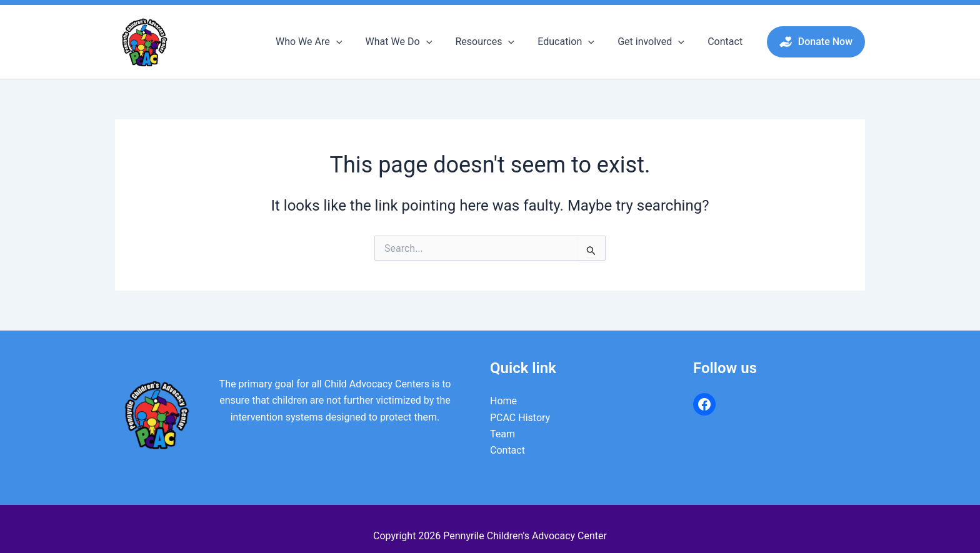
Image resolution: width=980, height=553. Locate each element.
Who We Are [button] (327, 42)
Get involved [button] (656, 42)
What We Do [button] (414, 42)
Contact (727, 42)
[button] (354, 42)
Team (502, 434)
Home (503, 401)
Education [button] (575, 42)
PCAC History (520, 418)
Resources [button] (497, 42)
